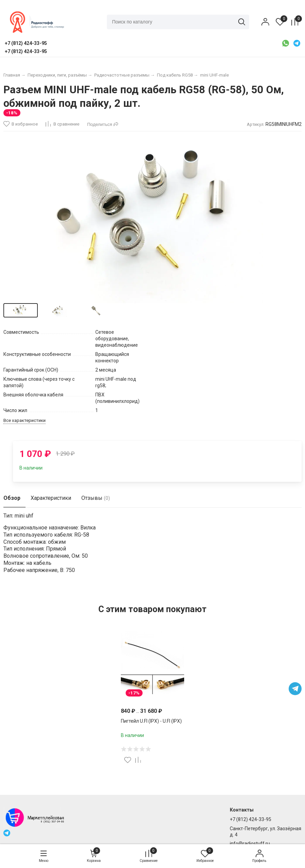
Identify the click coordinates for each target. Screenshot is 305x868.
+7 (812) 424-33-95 (251, 819)
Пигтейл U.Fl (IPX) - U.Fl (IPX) (151, 721)
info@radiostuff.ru (250, 844)
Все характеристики (25, 420)
